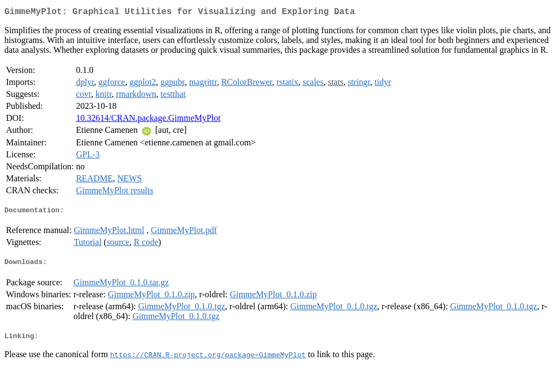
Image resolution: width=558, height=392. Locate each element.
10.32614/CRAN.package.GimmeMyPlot (148, 120)
